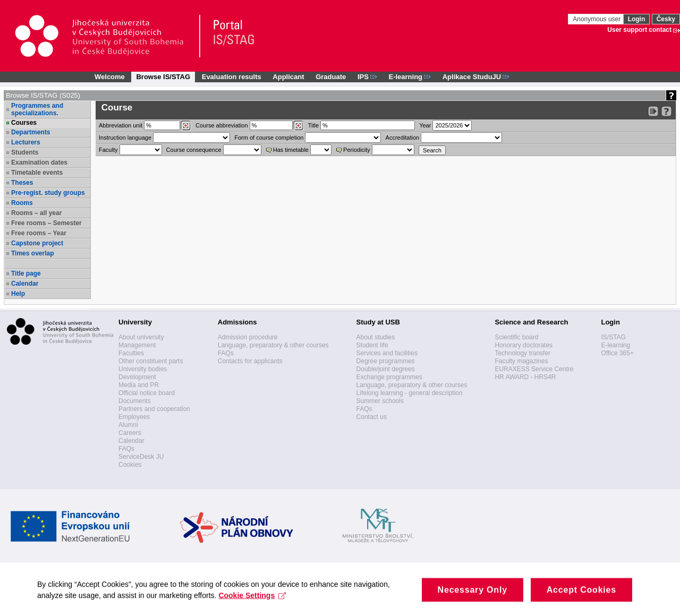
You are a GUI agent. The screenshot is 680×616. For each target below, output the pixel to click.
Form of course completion (269, 138)
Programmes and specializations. (37, 109)
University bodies (143, 369)
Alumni (128, 425)
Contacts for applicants (250, 361)
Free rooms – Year (39, 233)
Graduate (331, 77)
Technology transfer (522, 353)
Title (313, 125)
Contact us (372, 417)
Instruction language (125, 138)
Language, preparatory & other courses (273, 345)
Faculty (108, 150)
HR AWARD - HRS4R (525, 377)
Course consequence (194, 150)
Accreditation (403, 138)
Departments (31, 132)
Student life (372, 345)
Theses (22, 183)
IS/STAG (613, 337)
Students (25, 152)
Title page (26, 273)
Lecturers (26, 142)
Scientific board (516, 337)
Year (425, 125)
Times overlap (32, 253)
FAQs (126, 449)
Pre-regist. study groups (48, 193)
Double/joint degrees (386, 369)
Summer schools (380, 401)
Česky (666, 19)
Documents (135, 401)
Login (637, 19)
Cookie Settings (252, 602)
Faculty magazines (521, 361)
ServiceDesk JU (141, 457)
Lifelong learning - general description (410, 393)
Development (137, 377)
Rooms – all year (36, 213)
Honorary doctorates (524, 345)
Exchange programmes (389, 377)
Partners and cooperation (154, 409)
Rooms (22, 203)
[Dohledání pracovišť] (186, 126)
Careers (130, 433)
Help (18, 294)
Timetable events (37, 173)
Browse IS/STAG (163, 77)
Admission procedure (248, 337)
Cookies (130, 465)
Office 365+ (617, 353)
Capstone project (37, 243)
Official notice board (147, 393)
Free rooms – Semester (46, 223)
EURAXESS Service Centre (534, 369)
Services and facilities (387, 353)
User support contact (639, 30)
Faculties (131, 353)
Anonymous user (597, 19)
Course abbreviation (222, 125)
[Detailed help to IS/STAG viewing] (666, 111)
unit (121, 125)
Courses (24, 123)
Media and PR (139, 385)
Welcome (110, 77)
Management (137, 345)
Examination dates (39, 162)
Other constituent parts (151, 361)
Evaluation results (232, 77)
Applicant (288, 77)
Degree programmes (386, 361)
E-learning (615, 345)
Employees (134, 417)
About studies (376, 337)
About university (141, 337)
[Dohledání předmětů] (298, 126)
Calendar (25, 284)
